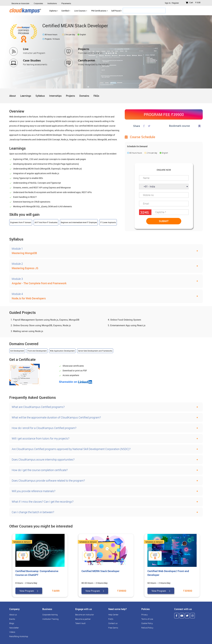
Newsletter (14, 628)
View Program (29, 591)
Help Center (113, 615)
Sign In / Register (172, 3)
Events (12, 619)
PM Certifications (100, 11)
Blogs (12, 623)
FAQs (96, 96)
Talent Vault (80, 623)
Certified (66, 11)
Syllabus (40, 96)
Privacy (144, 615)
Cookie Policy (147, 623)
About (13, 96)
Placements (66, 3)
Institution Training (50, 619)
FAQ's (111, 619)
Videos (12, 632)
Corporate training (50, 615)
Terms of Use (147, 619)
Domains (84, 96)
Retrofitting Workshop (19, 636)
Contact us (113, 623)
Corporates (38, 3)
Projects (70, 96)
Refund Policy (147, 628)
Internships (55, 96)
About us (13, 615)
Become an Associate (20, 3)
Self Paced (117, 11)
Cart (193, 2)
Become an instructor (85, 615)
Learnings (26, 96)
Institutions (52, 3)
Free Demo (113, 628)
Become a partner (83, 619)
